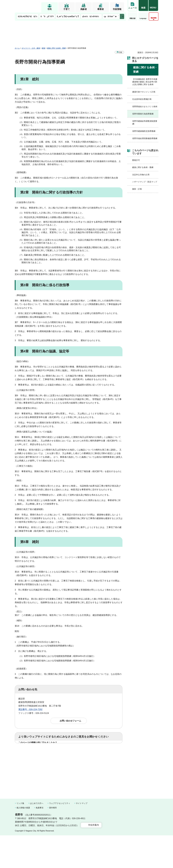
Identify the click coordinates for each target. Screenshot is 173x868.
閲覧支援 (133, 18)
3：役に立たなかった (69, 750)
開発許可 (136, 160)
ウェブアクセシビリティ (60, 836)
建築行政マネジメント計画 (144, 92)
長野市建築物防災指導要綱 (144, 131)
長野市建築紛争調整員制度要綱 (145, 122)
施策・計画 (137, 189)
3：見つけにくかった (76, 761)
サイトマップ (82, 836)
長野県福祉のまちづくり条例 (145, 107)
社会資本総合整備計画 (142, 99)
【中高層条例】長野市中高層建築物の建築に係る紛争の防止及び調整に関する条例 (145, 82)
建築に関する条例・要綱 (56, 48)
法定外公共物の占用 (141, 175)
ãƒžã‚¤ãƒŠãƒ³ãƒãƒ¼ (28, 16)
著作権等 (53, 840)
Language (143, 18)
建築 (44, 48)
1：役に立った (29, 750)
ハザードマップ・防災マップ (145, 182)
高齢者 (84, 9)
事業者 (101, 9)
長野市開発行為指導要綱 (143, 114)
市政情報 (117, 9)
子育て (67, 9)
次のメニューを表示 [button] (122, 16)
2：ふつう (48, 750)
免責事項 (40, 840)
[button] (143, 6)
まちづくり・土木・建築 (31, 48)
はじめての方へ (37, 836)
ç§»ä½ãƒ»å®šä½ (91, 16)
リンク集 (20, 836)
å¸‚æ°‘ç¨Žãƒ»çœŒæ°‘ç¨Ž (68, 16)
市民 (50, 9)
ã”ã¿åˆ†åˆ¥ (47, 16)
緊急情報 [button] (154, 18)
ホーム (17, 48)
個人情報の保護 (23, 840)
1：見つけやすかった (32, 761)
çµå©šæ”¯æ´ (111, 16)
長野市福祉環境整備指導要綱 (145, 138)
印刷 (120, 52)
